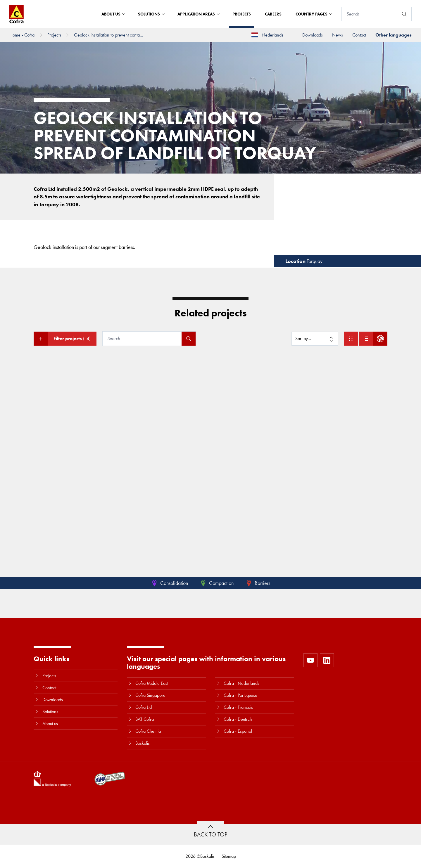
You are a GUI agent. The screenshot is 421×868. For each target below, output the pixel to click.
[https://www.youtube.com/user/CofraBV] (310, 660)
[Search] (370, 14)
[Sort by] (315, 339)
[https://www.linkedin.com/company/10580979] (327, 660)
